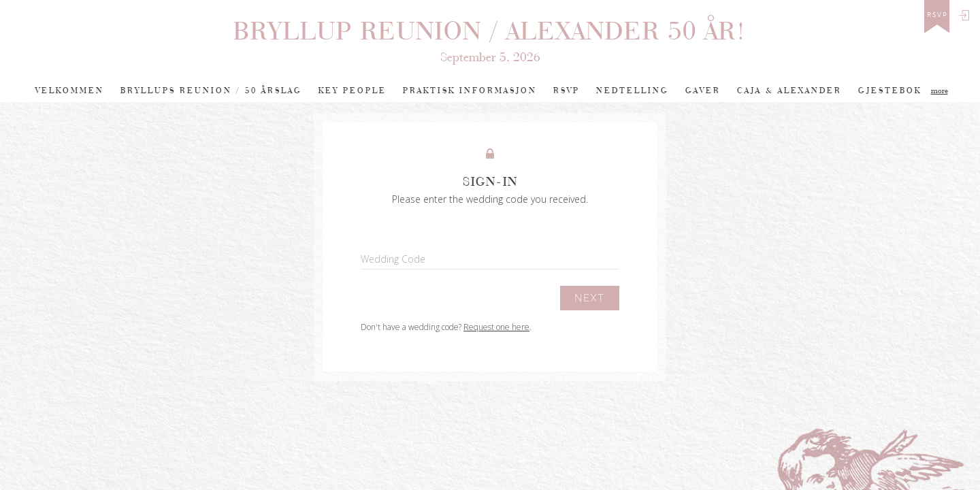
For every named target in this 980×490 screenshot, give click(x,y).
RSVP (567, 91)
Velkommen (70, 91)
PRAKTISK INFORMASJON (470, 91)
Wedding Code (393, 259)
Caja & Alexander (789, 91)
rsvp (937, 15)
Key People (353, 91)
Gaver (703, 91)
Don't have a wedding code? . (446, 327)
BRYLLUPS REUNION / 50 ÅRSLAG (211, 91)
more (940, 91)
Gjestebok (890, 91)
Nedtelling (633, 91)
